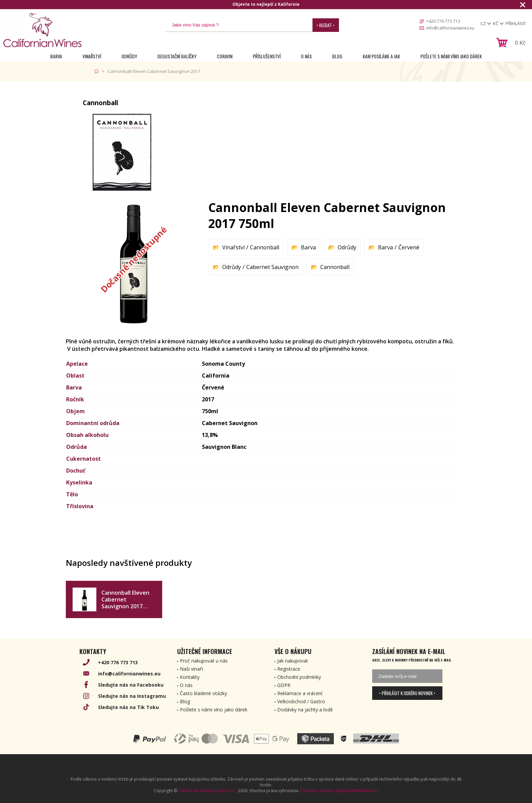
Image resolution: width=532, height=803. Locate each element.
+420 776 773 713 (443, 21)
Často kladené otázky (203, 693)
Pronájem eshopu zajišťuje (326, 791)
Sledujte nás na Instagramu (132, 696)
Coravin (225, 56)
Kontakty (190, 677)
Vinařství (92, 56)
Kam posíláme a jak (381, 56)
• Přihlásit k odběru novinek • (407, 693)
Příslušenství (267, 56)
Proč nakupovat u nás (204, 661)
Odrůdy (129, 56)
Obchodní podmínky (299, 677)
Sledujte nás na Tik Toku (128, 707)
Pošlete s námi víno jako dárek (451, 56)
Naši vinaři (191, 669)
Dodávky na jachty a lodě (305, 710)
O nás (306, 56)
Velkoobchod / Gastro (301, 701)
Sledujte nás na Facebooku (131, 685)
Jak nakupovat (293, 661)
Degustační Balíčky (177, 56)
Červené (409, 247)
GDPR (284, 685)
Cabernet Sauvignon (272, 267)
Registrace (289, 669)
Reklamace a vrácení (300, 693)
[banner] (42, 30)
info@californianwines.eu (450, 28)
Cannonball (265, 247)
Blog (337, 56)
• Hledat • (326, 25)
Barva (56, 56)
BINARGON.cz (365, 791)
